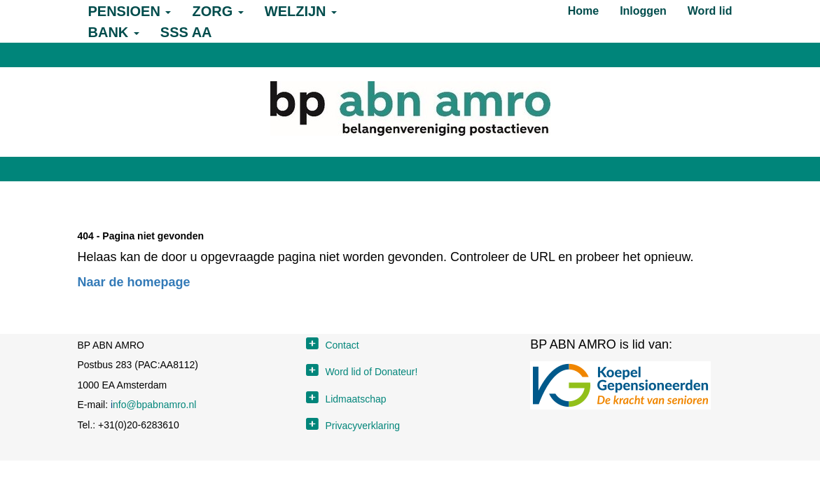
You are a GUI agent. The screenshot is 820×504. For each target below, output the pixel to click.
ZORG (217, 11)
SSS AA (186, 32)
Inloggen (643, 11)
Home (583, 11)
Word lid (710, 11)
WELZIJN (301, 11)
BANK (114, 32)
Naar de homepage (134, 282)
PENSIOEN (130, 11)
